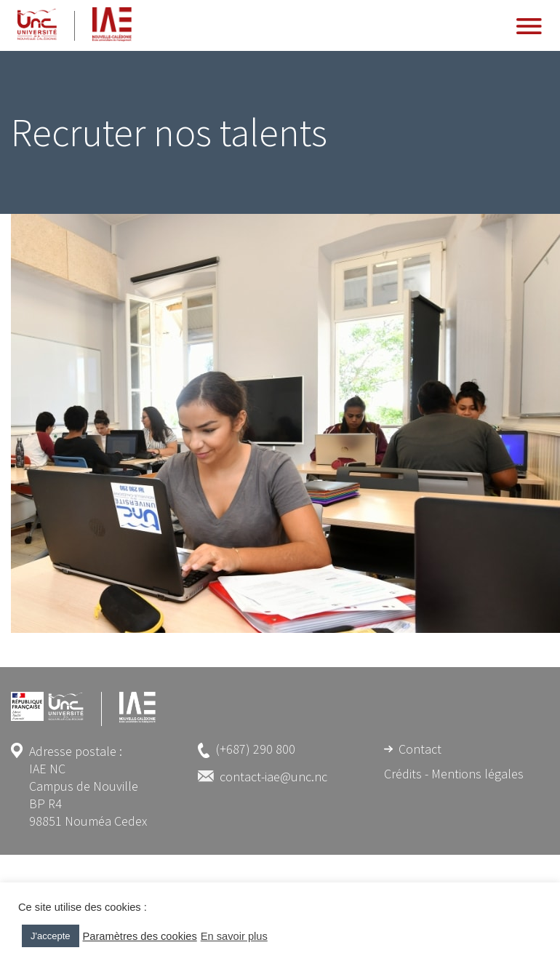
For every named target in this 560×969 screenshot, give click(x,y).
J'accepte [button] (51, 936)
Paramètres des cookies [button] (140, 936)
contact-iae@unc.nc (273, 777)
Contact (420, 749)
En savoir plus (234, 936)
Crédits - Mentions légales (454, 774)
